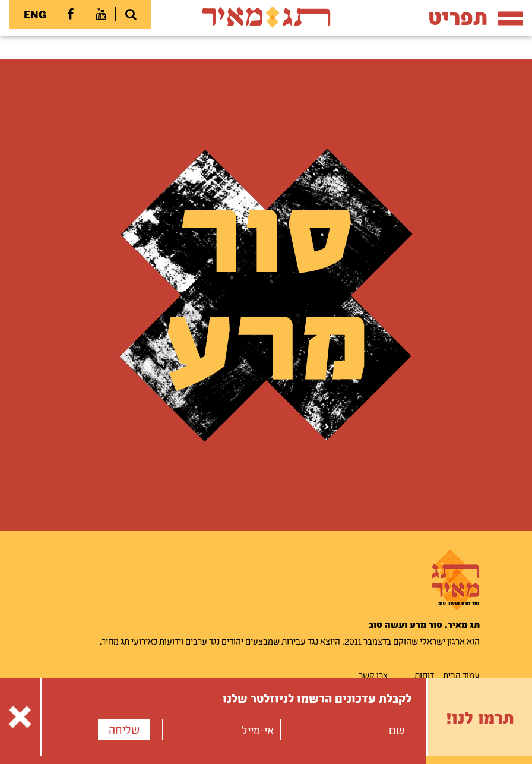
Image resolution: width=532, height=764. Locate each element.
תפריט (476, 17)
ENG (35, 14)
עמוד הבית (461, 675)
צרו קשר (373, 675)
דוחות (424, 675)
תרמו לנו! (480, 717)
